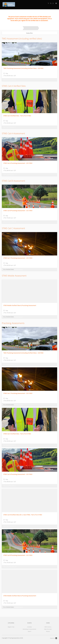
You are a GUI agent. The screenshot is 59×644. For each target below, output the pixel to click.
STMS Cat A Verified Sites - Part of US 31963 (17, 116)
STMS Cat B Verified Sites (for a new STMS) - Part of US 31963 (23, 515)
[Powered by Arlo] (54, 638)
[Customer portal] (53, 3)
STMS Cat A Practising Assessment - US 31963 (18, 163)
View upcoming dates (10, 80)
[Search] (49, 3)
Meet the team (48, 629)
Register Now (11, 627)
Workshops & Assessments (29, 629)
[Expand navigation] (56, 3)
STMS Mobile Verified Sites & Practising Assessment (20, 305)
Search (29, 631)
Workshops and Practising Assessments (12, 28)
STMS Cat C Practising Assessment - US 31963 (18, 258)
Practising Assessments (31, 28)
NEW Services (48, 627)
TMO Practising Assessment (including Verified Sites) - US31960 (23, 68)
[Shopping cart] (51, 3)
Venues (48, 631)
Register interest (18, 269)
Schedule (29, 627)
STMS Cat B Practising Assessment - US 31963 (18, 211)
